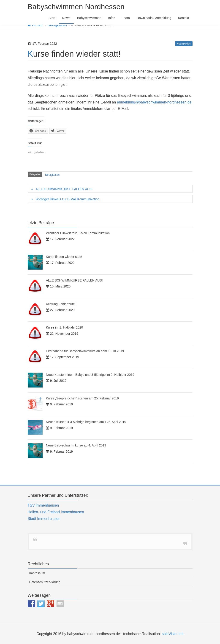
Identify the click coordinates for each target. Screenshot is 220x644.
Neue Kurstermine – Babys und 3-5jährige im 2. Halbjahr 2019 (90, 375)
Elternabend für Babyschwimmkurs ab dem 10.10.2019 (85, 351)
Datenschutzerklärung (45, 582)
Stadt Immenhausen (44, 519)
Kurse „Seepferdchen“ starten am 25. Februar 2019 (82, 398)
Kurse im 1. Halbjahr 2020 (65, 327)
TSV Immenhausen (43, 505)
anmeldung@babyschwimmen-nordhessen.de (154, 102)
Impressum (37, 573)
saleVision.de (173, 634)
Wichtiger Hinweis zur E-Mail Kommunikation (67, 199)
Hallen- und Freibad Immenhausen (56, 512)
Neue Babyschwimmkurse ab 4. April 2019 (76, 445)
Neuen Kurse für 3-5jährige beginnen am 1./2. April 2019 (86, 422)
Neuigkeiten (184, 44)
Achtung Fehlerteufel (61, 304)
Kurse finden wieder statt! (64, 257)
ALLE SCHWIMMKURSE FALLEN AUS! (64, 189)
